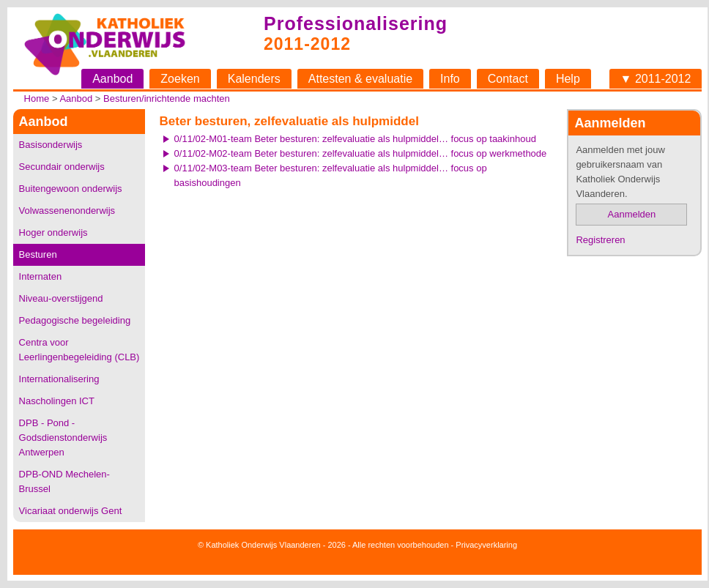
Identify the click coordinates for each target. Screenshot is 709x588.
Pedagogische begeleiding (75, 320)
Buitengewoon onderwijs (71, 189)
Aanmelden (632, 214)
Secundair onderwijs (62, 167)
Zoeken (180, 79)
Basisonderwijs (51, 145)
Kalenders (254, 79)
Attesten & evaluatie (360, 79)
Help (568, 79)
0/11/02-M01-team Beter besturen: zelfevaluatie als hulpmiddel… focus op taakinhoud (355, 139)
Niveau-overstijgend (61, 298)
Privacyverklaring (486, 545)
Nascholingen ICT (57, 401)
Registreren (600, 240)
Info (450, 79)
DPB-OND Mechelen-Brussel (64, 481)
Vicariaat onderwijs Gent (71, 511)
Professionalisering (356, 23)
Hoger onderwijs (53, 232)
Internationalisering (59, 379)
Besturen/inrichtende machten (167, 98)
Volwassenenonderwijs (67, 211)
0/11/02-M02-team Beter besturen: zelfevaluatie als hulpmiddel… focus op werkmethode (361, 153)
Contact (508, 79)
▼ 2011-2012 (656, 79)
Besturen (38, 254)
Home (37, 98)
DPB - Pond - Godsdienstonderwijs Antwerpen (63, 438)
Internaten (41, 276)
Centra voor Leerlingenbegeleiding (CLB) (79, 350)
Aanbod (112, 79)
